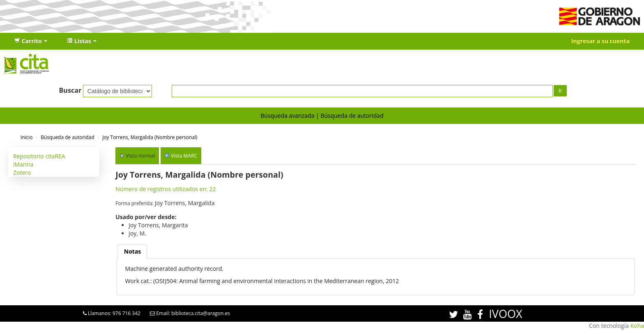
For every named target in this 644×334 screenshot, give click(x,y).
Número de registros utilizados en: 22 (166, 189)
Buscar (70, 90)
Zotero (22, 173)
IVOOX (505, 314)
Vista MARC (184, 156)
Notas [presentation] (133, 251)
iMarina (23, 164)
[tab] (133, 252)
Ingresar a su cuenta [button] (600, 41)
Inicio (26, 137)
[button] (31, 41)
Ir (560, 91)
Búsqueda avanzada (287, 116)
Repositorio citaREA (39, 156)
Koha (637, 326)
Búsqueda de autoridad (352, 116)
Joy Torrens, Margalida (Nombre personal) (150, 137)
